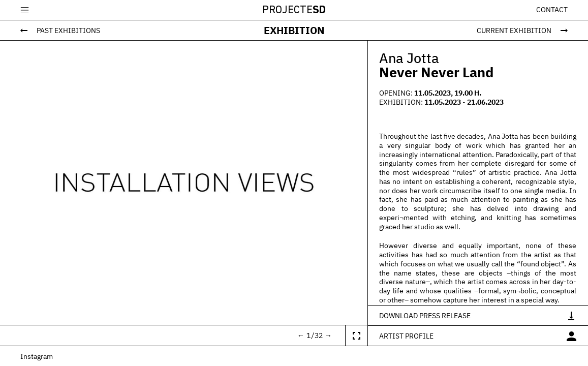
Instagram (37, 356)
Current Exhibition (514, 30)
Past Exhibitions (68, 30)
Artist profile (406, 336)
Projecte (294, 10)
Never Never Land (436, 72)
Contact (552, 10)
